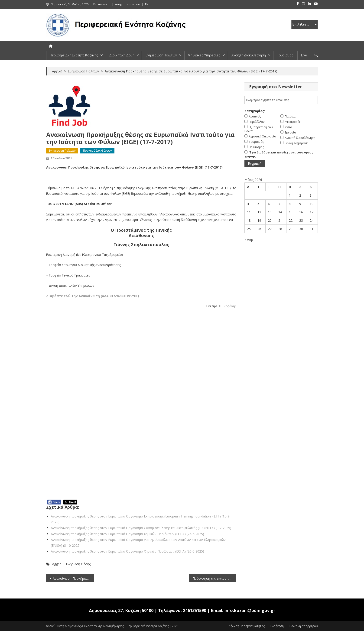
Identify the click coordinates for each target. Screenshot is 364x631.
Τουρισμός (285, 55)
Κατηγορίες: (255, 111)
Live (304, 55)
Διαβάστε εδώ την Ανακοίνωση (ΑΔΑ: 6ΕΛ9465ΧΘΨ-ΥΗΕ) (93, 296)
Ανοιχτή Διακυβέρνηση (249, 55)
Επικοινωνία (101, 4)
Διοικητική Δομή (122, 55)
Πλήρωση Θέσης (78, 564)
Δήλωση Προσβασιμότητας (247, 626)
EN (147, 4)
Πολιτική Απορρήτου (304, 626)
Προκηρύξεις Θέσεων (97, 151)
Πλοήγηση (277, 626)
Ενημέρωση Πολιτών (161, 55)
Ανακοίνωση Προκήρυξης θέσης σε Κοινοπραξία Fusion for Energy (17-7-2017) (73, 578)
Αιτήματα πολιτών (127, 4)
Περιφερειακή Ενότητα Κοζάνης (74, 55)
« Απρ (249, 239)
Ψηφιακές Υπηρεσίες (204, 55)
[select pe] (305, 24)
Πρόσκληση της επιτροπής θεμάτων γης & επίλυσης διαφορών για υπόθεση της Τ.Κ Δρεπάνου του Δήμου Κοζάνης (214, 578)
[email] (281, 100)
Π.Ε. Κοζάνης (227, 306)
